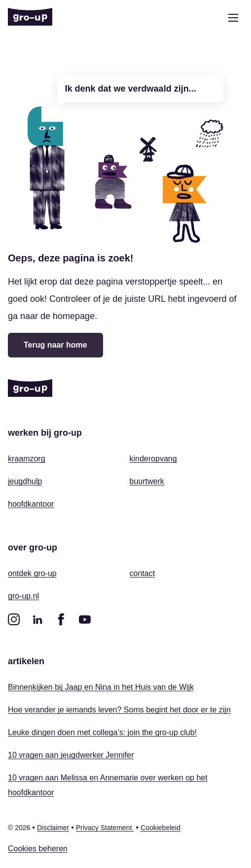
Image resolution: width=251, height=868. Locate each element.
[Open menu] (233, 18)
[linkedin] (37, 619)
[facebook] (61, 619)
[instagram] (14, 619)
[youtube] (85, 619)
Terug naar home (55, 345)
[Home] (30, 18)
